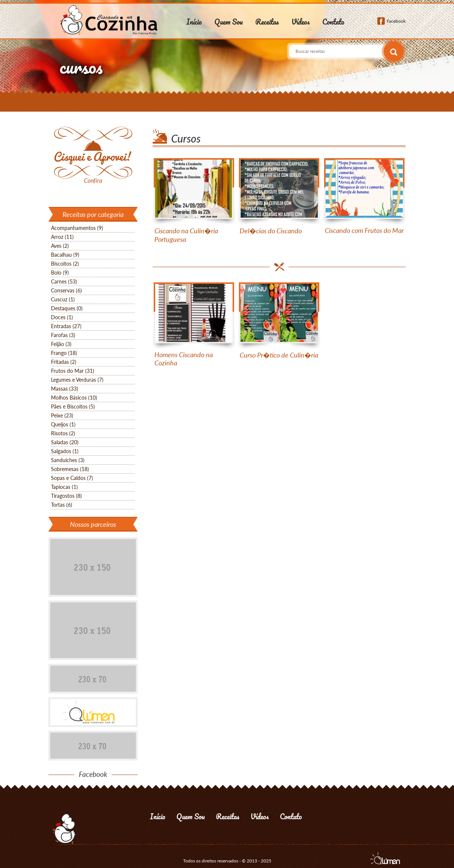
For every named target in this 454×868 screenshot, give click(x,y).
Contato (333, 22)
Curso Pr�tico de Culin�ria (279, 355)
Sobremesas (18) (70, 469)
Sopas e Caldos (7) (72, 478)
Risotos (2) (63, 433)
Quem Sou (228, 22)
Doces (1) (62, 317)
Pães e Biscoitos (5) (73, 406)
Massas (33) (65, 389)
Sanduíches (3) (68, 460)
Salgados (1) (65, 451)
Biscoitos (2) (65, 264)
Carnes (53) (64, 281)
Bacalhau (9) (65, 255)
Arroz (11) (62, 237)
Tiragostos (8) (66, 496)
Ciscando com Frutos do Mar (364, 230)
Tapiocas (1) (64, 487)
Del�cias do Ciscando (271, 231)
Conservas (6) (66, 290)
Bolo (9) (60, 273)
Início (194, 22)
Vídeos (300, 22)
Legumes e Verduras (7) (77, 380)
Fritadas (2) (64, 362)
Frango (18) (64, 353)
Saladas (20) (65, 442)
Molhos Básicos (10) (74, 398)
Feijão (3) (61, 344)
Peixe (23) (62, 415)
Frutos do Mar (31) (73, 371)
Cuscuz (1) (63, 299)
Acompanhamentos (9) (77, 228)
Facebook (396, 21)
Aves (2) (60, 246)
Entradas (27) (66, 326)
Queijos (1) (63, 424)
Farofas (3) (63, 335)
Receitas (267, 22)
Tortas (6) (62, 505)
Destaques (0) (67, 308)
